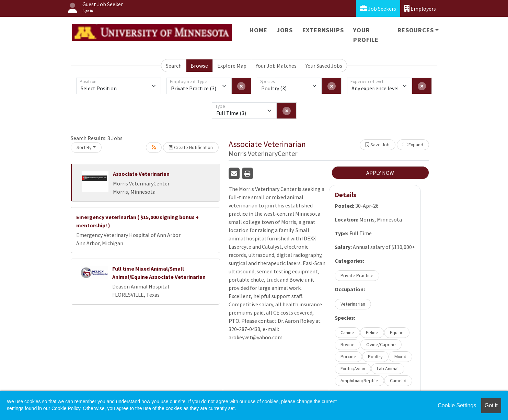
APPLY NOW (380, 173)
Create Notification (191, 147)
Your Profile (366, 35)
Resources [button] (415, 30)
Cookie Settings (457, 405)
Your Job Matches (276, 66)
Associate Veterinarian (141, 174)
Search (174, 66)
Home (258, 30)
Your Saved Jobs (324, 66)
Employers (420, 8)
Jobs (285, 30)
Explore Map (232, 66)
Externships (323, 30)
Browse (199, 66)
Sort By (84, 147)
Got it (491, 405)
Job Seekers (378, 8)
